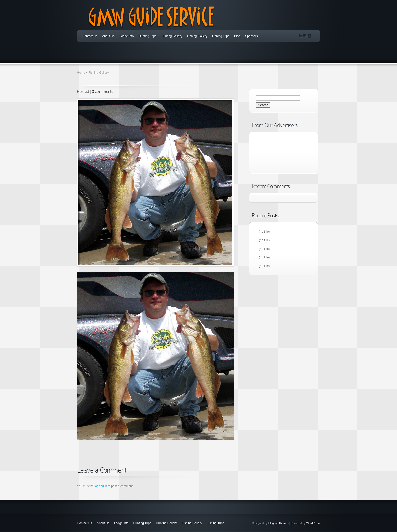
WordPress (313, 523)
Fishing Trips (221, 36)
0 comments (103, 91)
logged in (101, 486)
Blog (237, 36)
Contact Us (90, 36)
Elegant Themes (279, 523)
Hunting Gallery (172, 36)
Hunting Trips (147, 36)
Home (81, 73)
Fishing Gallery (197, 36)
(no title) (264, 232)
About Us (108, 36)
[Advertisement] (136, 460)
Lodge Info (127, 36)
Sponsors (252, 36)
